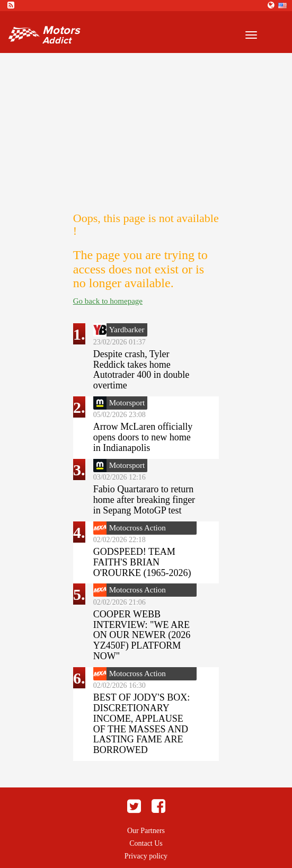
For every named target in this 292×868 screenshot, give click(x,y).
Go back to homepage (108, 301)
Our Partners (146, 831)
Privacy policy (146, 856)
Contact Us (146, 843)
